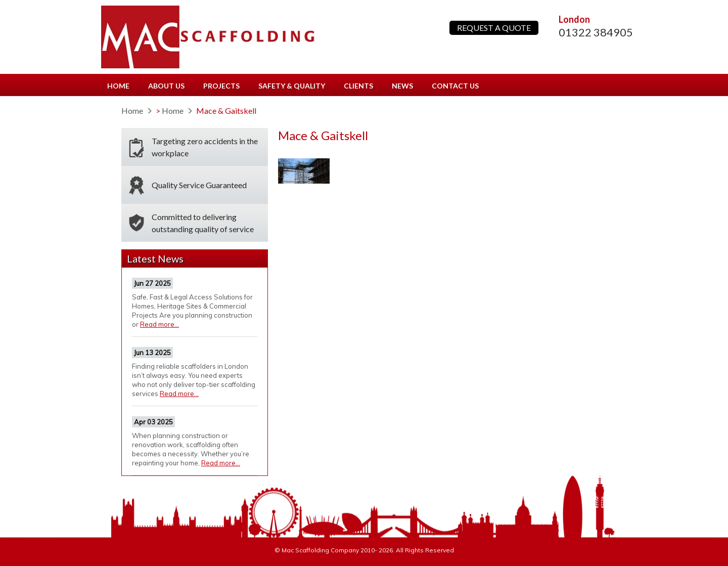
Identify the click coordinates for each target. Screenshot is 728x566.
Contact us (455, 86)
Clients (358, 86)
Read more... (160, 324)
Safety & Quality (292, 86)
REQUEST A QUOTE (494, 28)
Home (118, 86)
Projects (221, 86)
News (402, 86)
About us (166, 86)
